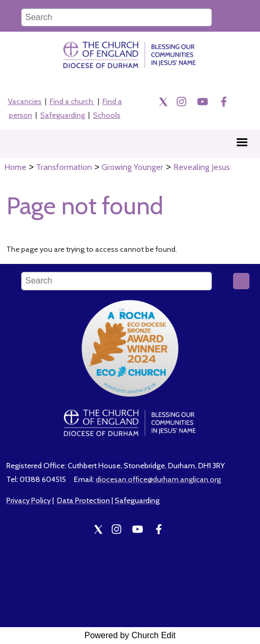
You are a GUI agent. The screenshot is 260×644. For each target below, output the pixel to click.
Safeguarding (63, 115)
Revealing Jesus (202, 167)
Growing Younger (132, 167)
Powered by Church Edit (130, 635)
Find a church (72, 101)
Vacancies (25, 101)
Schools (107, 115)
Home (15, 167)
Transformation (64, 167)
